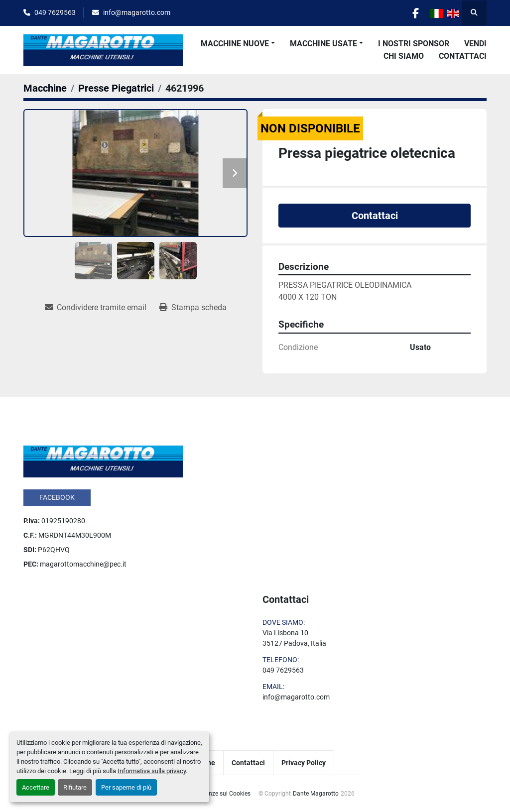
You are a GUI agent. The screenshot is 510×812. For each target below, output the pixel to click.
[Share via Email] (96, 308)
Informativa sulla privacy (152, 771)
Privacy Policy (304, 763)
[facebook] (415, 13)
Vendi (475, 44)
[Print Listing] (193, 308)
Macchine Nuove (235, 44)
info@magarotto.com (137, 12)
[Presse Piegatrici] (116, 88)
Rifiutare (75, 787)
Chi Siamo (404, 56)
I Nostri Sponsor (414, 44)
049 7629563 (55, 12)
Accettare (36, 787)
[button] (238, 44)
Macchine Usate (323, 44)
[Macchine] (45, 88)
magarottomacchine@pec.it (83, 564)
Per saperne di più (126, 787)
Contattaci (463, 56)
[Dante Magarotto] (103, 461)
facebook (57, 497)
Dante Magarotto (316, 794)
